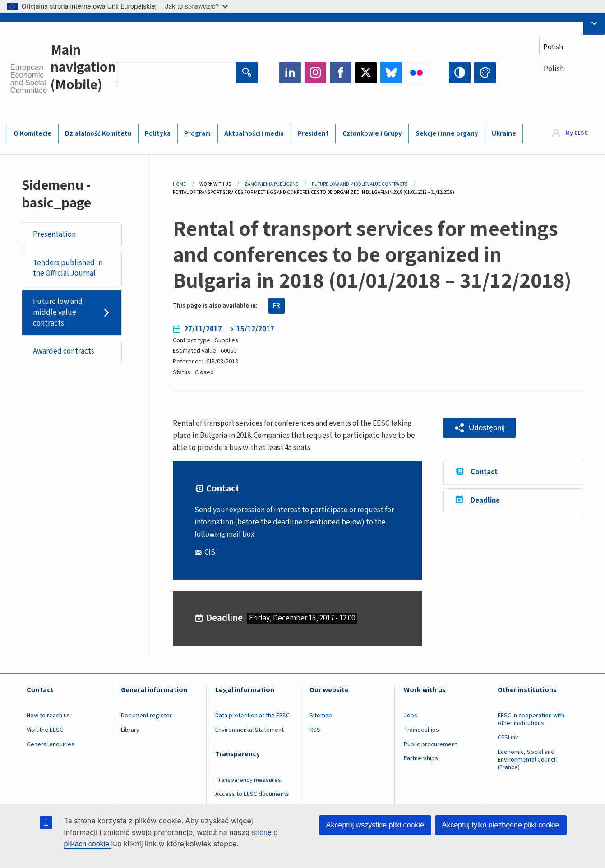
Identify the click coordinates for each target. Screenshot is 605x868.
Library (130, 730)
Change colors (485, 73)
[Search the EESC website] (176, 73)
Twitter (366, 73)
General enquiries (51, 744)
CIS (210, 552)
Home (179, 184)
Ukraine (504, 134)
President (313, 134)
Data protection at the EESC (252, 716)
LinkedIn (290, 73)
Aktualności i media (254, 134)
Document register (146, 716)
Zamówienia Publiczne (271, 184)
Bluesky (391, 73)
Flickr (416, 73)
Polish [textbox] (554, 69)
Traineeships (421, 730)
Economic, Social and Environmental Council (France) (527, 760)
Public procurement (430, 744)
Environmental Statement (249, 730)
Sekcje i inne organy (447, 134)
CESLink (508, 738)
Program (197, 134)
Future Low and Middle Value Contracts (360, 184)
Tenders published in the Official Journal (68, 268)
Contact (484, 472)
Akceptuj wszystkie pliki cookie (375, 825)
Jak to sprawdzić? (196, 6)
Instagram (315, 73)
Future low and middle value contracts (58, 312)
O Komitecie (32, 134)
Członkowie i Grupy (372, 134)
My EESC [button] (577, 133)
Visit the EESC (45, 730)
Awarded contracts (64, 351)
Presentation (54, 234)
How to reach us (48, 716)
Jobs (411, 716)
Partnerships (421, 758)
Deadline (485, 501)
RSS (315, 730)
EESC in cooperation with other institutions (531, 719)
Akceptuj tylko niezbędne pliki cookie (501, 825)
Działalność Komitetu (98, 134)
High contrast (460, 73)
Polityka (158, 134)
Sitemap (321, 716)
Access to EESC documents (252, 794)
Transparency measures (248, 780)
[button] (480, 428)
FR (277, 306)
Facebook (341, 73)
